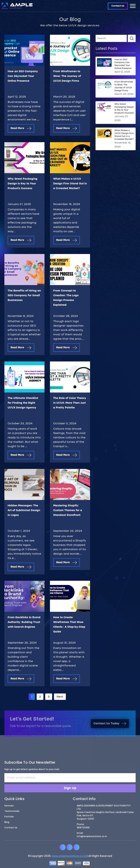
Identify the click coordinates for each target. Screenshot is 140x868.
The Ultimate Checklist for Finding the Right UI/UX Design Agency (23, 403)
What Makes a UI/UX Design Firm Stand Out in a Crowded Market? (70, 184)
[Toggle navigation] (133, 6)
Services (9, 807)
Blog (7, 823)
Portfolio (9, 818)
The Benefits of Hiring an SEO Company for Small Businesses (24, 295)
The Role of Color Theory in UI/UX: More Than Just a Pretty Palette (70, 403)
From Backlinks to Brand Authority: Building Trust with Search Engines (24, 622)
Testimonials (12, 812)
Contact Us (118, 6)
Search (132, 38)
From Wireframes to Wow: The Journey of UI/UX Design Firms (67, 76)
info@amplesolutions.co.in (92, 838)
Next (60, 697)
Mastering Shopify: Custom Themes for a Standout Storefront (68, 510)
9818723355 (83, 829)
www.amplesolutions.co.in (69, 857)
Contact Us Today (110, 725)
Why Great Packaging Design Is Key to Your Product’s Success (23, 184)
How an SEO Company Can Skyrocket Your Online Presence (23, 76)
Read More (21, 128)
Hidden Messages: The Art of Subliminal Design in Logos (24, 510)
